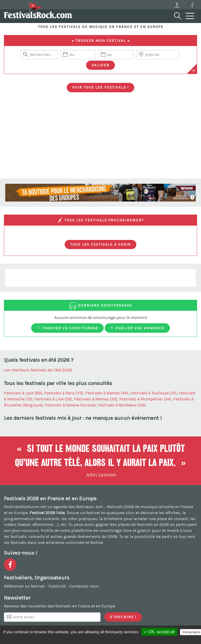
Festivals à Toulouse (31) (153, 393)
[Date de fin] (116, 55)
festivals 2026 (120, 507)
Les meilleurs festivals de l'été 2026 (38, 370)
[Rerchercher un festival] (39, 55)
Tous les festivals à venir (100, 244)
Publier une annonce (137, 328)
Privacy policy (103, 639)
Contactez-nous (84, 586)
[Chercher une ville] (158, 55)
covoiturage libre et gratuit (125, 530)
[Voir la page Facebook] (192, 6)
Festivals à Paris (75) (64, 393)
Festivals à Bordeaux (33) (121, 405)
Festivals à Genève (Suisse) (70, 405)
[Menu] (190, 16)
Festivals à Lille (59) (53, 399)
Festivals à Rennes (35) (96, 399)
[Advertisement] (100, 139)
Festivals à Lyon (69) (23, 393)
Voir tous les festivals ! (100, 87)
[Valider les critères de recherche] (100, 65)
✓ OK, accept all (159, 632)
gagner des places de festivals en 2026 (132, 524)
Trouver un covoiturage (67, 328)
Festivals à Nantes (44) (107, 393)
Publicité (57, 586)
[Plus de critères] (194, 71)
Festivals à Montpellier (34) (145, 399)
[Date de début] (78, 55)
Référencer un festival (24, 586)
